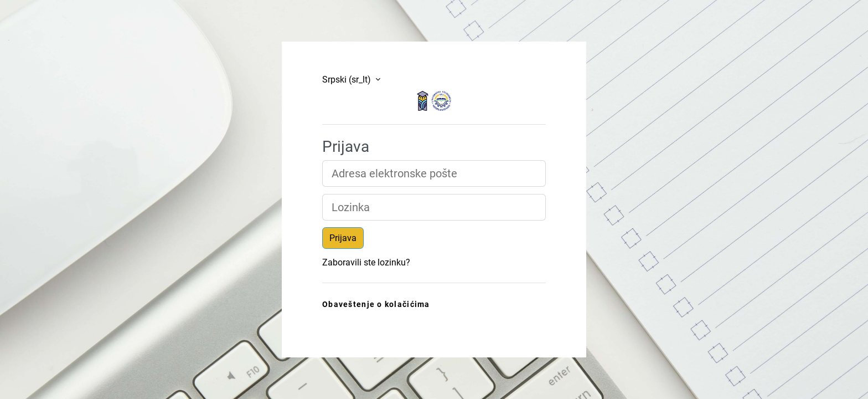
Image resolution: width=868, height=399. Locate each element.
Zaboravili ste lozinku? (366, 262)
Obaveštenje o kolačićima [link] (376, 305)
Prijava (343, 238)
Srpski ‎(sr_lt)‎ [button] (348, 80)
